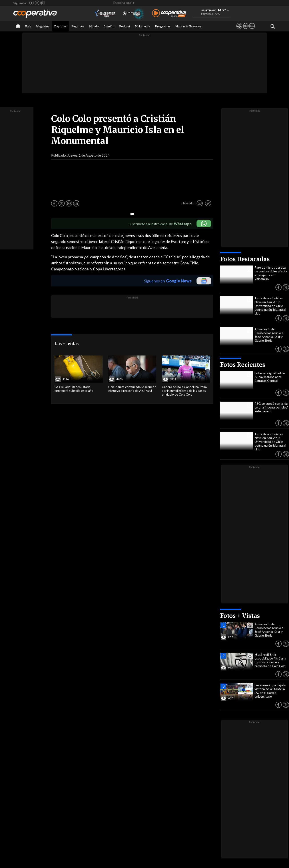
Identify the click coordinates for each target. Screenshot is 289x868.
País (28, 26)
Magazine (43, 26)
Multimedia (142, 26)
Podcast (125, 26)
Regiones (78, 26)
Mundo (94, 26)
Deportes (60, 26)
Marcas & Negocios (189, 26)
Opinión (109, 26)
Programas (163, 26)
